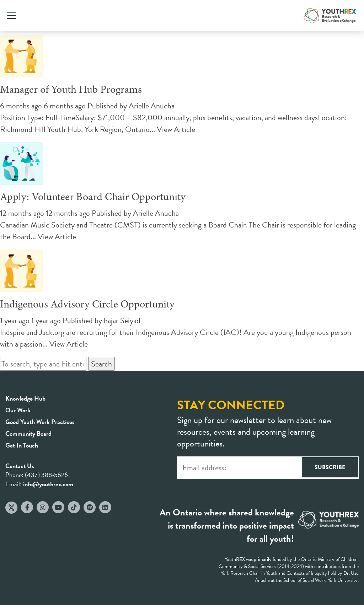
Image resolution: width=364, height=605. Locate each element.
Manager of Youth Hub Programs (71, 90)
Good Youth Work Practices (40, 422)
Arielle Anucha (152, 106)
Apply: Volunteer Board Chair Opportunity (93, 198)
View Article (176, 129)
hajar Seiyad (122, 320)
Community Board (28, 433)
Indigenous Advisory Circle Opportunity (87, 305)
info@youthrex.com (48, 484)
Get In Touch (22, 445)
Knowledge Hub (25, 398)
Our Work (18, 410)
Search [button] (101, 364)
